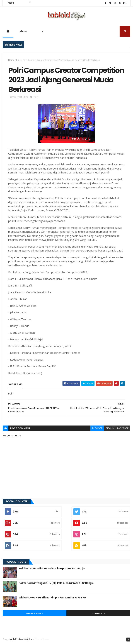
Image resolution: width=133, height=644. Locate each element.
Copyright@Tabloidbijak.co (18, 639)
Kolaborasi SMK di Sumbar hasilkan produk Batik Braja (52, 568)
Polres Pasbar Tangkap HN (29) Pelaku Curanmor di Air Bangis (56, 583)
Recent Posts (35, 614)
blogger (97, 428)
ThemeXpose (42, 639)
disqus (110, 428)
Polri (19, 60)
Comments (98, 614)
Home (11, 60)
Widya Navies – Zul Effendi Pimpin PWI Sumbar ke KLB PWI (53, 598)
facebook (123, 428)
